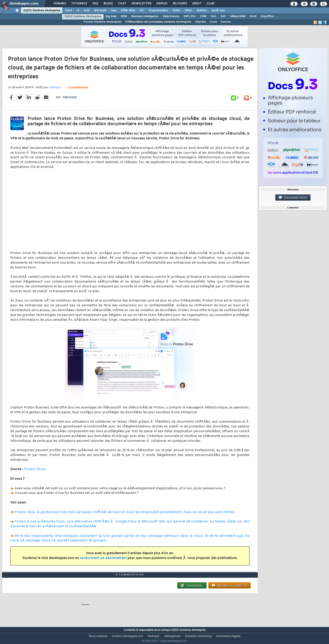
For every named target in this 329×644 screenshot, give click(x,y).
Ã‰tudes (180, 4)
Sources (226, 22)
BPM (124, 16)
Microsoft (100, 11)
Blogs (108, 4)
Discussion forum (293, 198)
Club (210, 4)
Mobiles (202, 11)
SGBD (176, 11)
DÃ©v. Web (128, 11)
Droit (197, 4)
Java (113, 11)
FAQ (95, 4)
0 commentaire (78, 91)
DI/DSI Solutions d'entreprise (42, 11)
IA (78, 11)
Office (188, 11)
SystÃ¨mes (218, 11)
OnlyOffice (267, 16)
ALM (87, 11)
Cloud (68, 11)
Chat (122, 4)
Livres (213, 22)
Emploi (162, 4)
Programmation (158, 11)
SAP (223, 16)
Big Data (111, 16)
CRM (203, 16)
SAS (213, 16)
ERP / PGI (190, 16)
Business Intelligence (145, 16)
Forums (60, 4)
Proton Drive (35, 472)
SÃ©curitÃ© (238, 16)
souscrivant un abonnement (103, 561)
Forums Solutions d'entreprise (103, 22)
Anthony (55, 90)
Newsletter (141, 4)
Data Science (171, 16)
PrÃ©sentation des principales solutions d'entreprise (158, 22)
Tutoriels (79, 4)
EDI (142, 11)
